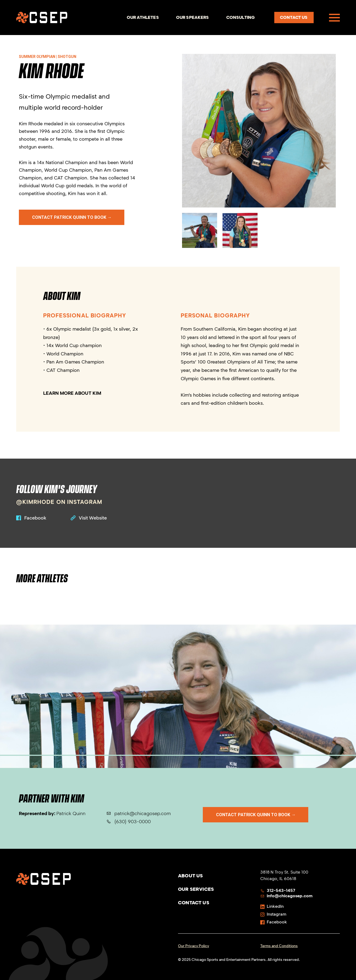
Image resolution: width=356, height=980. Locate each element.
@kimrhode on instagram (59, 502)
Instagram (273, 914)
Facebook (274, 922)
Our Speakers (193, 17)
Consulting (241, 17)
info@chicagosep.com (286, 896)
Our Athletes (143, 17)
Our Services (196, 889)
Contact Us (194, 903)
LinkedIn (272, 906)
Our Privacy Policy (194, 946)
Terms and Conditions (279, 946)
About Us (190, 876)
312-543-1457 (278, 890)
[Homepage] (42, 17)
